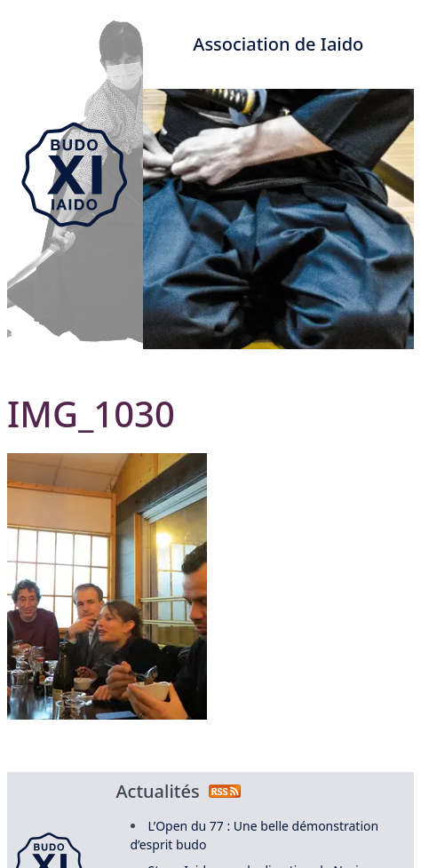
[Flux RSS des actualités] (225, 791)
